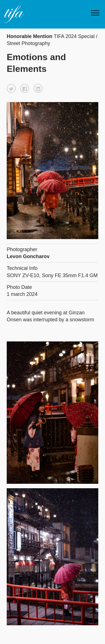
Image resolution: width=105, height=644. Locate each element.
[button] (11, 88)
